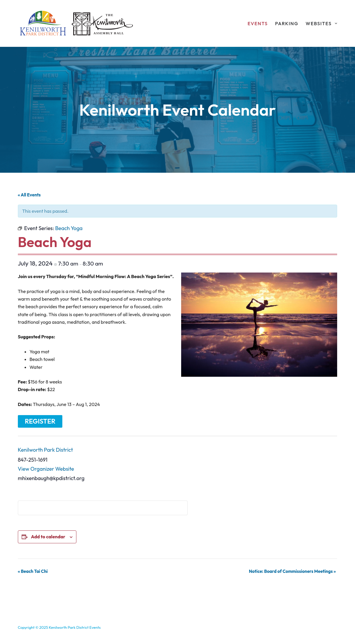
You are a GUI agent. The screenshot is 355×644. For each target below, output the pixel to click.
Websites (321, 23)
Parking (287, 23)
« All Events (29, 195)
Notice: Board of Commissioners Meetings (292, 571)
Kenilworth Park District (46, 450)
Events (258, 23)
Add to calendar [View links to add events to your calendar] (48, 537)
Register (40, 421)
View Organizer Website (46, 469)
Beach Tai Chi (33, 571)
